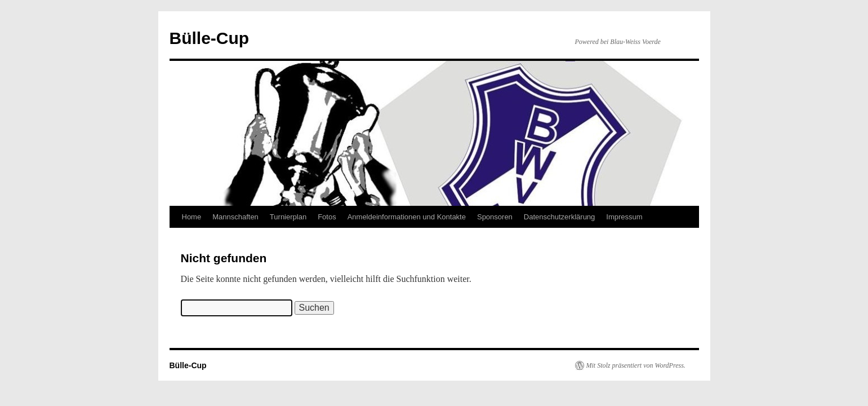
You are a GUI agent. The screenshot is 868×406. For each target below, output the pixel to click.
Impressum (624, 217)
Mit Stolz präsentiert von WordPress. (636, 365)
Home (192, 217)
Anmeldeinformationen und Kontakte (407, 217)
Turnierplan (288, 217)
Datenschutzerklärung (559, 217)
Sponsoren (495, 217)
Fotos (327, 217)
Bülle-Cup (210, 38)
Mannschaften (235, 217)
